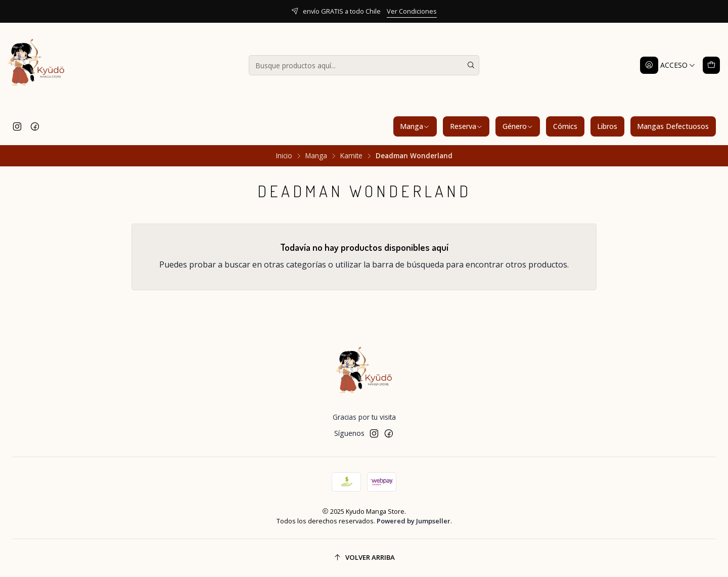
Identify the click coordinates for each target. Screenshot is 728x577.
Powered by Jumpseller (414, 521)
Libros (607, 126)
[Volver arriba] (364, 558)
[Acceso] (668, 65)
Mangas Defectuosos (673, 126)
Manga (415, 126)
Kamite (351, 156)
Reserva (466, 126)
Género (518, 126)
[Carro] (711, 65)
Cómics (565, 126)
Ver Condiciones (412, 11)
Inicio (284, 156)
